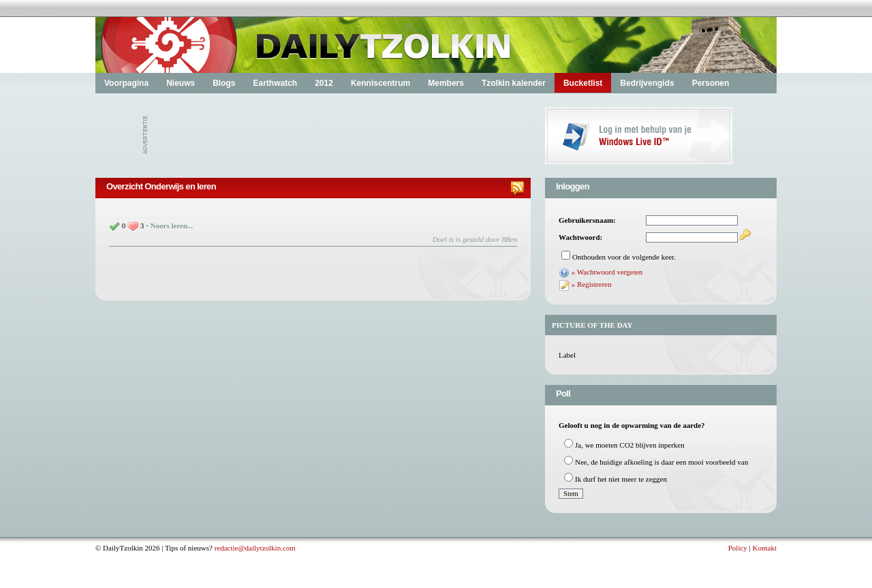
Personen (711, 83)
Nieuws (181, 83)
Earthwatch (275, 83)
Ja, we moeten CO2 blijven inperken (630, 445)
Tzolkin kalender (514, 83)
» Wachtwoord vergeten (607, 272)
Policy (738, 548)
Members (446, 83)
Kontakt (765, 548)
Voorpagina (126, 83)
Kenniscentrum (380, 83)
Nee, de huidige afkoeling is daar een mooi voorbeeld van (661, 462)
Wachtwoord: (580, 237)
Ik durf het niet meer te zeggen (621, 479)
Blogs (224, 83)
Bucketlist (583, 83)
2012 (324, 83)
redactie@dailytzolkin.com (255, 548)
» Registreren (592, 284)
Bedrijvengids (647, 83)
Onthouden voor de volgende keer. (624, 257)
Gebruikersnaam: (587, 220)
